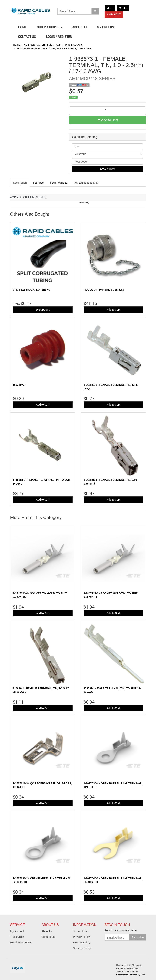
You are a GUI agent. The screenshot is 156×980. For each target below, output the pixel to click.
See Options (43, 309)
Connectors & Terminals (38, 45)
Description (20, 183)
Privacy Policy (81, 937)
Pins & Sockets (74, 45)
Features (38, 183)
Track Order (17, 937)
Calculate (107, 169)
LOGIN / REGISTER (59, 37)
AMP (59, 45)
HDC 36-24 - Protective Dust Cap (104, 290)
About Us (47, 931)
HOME (22, 27)
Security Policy (82, 948)
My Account (17, 931)
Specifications (59, 183)
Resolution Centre (21, 942)
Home (17, 45)
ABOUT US (79, 27)
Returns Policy (82, 942)
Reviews (86, 183)
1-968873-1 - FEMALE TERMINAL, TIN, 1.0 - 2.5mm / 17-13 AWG (54, 48)
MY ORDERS (105, 27)
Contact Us (48, 937)
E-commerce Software (127, 975)
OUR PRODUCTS (49, 27)
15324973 (19, 385)
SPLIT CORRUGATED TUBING (32, 290)
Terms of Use (81, 931)
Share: (79, 85)
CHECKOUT (114, 14)
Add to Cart (108, 120)
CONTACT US (27, 37)
